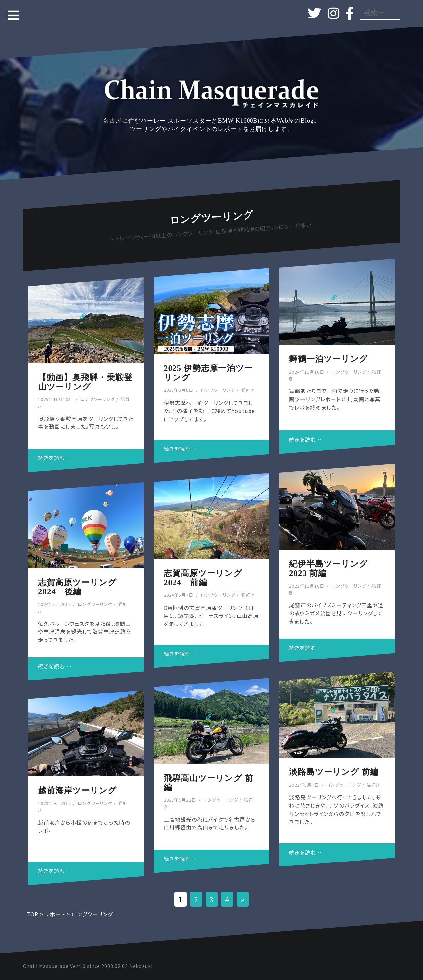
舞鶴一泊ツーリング (328, 359)
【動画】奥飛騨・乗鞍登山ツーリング (85, 382)
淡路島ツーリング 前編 (334, 772)
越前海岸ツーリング (77, 790)
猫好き (248, 390)
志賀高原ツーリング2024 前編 (203, 578)
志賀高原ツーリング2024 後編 (77, 587)
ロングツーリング (98, 399)
